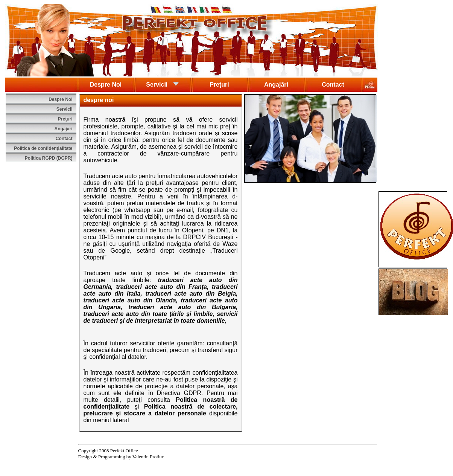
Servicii (162, 84)
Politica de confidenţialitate (43, 148)
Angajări (276, 85)
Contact (333, 85)
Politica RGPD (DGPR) (49, 158)
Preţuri (219, 85)
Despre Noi (106, 85)
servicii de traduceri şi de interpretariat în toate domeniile (161, 317)
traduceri (170, 280)
